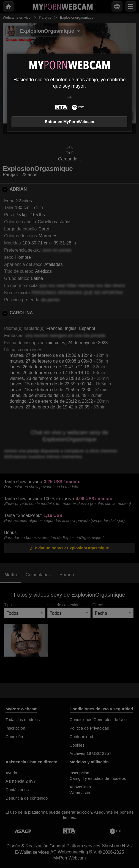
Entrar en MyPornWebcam (69, 122)
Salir (69, 97)
